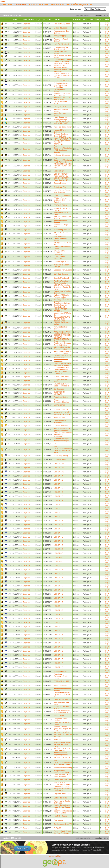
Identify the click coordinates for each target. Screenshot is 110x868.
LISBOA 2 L (58, 512)
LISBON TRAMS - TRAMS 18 (61, 310)
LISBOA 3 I (58, 533)
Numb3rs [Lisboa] (61, 455)
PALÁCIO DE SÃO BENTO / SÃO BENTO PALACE (63, 734)
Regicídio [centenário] (62, 794)
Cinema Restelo (60, 183)
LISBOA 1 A (58, 476)
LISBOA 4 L (58, 561)
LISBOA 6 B (58, 602)
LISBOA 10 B (59, 468)
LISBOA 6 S (58, 614)
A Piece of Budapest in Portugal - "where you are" (63, 166)
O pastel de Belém (61, 426)
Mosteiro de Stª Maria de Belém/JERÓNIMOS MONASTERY (62, 316)
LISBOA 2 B (58, 504)
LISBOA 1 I (58, 484)
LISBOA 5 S (58, 594)
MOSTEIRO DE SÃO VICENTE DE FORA (62, 413)
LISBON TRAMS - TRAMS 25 (61, 373)
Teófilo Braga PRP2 (61, 262)
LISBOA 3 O (58, 541)
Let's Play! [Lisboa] (61, 44)
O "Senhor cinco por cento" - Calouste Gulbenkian (62, 85)
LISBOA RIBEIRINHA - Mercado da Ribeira (63, 364)
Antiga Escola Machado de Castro (61, 772)
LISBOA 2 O (58, 517)
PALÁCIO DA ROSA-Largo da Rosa (62, 749)
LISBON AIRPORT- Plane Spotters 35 (61, 175)
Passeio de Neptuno (62, 195)
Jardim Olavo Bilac (61, 377)
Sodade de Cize (60, 187)
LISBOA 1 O (58, 492)
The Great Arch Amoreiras (60, 421)
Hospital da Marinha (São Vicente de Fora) (62, 711)
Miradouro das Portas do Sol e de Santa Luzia (62, 744)
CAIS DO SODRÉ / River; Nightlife (61, 340)
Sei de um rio (59, 389)
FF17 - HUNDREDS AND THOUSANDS (62, 123)
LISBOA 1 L (58, 488)
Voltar (3, 1)
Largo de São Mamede (63, 699)
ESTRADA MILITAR (61, 681)
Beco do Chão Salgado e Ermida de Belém (62, 323)
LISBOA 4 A (58, 549)
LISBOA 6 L (58, 606)
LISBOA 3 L (58, 537)
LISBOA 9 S (58, 667)
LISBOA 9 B (58, 663)
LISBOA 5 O (58, 590)
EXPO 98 (57, 828)
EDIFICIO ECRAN (61, 205)
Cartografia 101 (60, 107)
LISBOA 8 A (58, 639)
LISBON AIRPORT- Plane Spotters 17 (61, 179)
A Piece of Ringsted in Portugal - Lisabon (62, 352)
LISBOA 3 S (58, 545)
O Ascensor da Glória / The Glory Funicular (63, 60)
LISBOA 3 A (58, 525)
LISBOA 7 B (58, 622)
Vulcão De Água (60, 685)
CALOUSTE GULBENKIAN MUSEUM (59, 257)
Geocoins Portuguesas (63, 270)
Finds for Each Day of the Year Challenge (62, 832)
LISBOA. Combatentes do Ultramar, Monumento (63, 434)
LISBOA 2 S (58, 521)
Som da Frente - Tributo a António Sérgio (60, 239)
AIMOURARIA (59, 405)
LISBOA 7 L (58, 626)
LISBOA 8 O (58, 647)
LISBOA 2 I (58, 508)
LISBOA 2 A (58, 500)
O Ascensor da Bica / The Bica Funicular (62, 369)
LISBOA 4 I (58, 557)
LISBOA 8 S (58, 651)
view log (107, 24)
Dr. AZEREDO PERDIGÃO (59, 252)
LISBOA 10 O (59, 472)
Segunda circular (60, 671)
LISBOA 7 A (58, 618)
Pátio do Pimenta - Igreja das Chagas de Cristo (62, 729)
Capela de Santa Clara (63, 780)
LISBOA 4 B (58, 553)
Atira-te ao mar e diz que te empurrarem (62, 430)
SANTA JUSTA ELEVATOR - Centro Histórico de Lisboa (62, 785)
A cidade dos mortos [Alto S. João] (62, 98)
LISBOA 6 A (58, 598)
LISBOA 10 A (59, 464)
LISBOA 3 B (58, 529)
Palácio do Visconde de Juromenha (62, 94)
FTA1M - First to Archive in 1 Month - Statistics (62, 200)
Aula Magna (58, 820)
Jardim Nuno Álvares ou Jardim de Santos (62, 806)
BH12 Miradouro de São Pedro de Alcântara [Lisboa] (61, 65)
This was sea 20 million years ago (60, 119)
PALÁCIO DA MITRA (62, 758)
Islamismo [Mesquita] (62, 230)
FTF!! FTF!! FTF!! (61, 36)
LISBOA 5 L (58, 586)
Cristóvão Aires (60, 460)
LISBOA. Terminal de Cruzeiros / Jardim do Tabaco (62, 287)
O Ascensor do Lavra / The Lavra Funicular (62, 332)
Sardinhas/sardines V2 (63, 824)
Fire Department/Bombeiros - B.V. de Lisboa (63, 811)
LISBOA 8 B (58, 643)
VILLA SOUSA (59, 417)
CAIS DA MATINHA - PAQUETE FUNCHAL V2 (62, 694)
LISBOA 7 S (58, 635)
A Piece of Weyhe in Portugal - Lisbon (62, 348)
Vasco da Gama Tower (63, 127)
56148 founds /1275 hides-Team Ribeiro (61, 385)
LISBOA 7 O (58, 631)
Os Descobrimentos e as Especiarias (62, 356)
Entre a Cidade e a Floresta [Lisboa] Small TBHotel (63, 75)
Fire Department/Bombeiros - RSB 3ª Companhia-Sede (63, 449)
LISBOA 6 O (58, 610)
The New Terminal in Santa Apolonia (62, 282)
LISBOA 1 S (58, 496)
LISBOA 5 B (58, 578)
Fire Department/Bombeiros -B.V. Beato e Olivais (63, 762)
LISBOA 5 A (58, 574)
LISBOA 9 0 (58, 655)
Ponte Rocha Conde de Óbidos (62, 802)
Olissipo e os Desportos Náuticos (61, 401)
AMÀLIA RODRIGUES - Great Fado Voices (62, 139)
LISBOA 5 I (58, 582)
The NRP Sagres (60, 816)
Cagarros (20, 4)
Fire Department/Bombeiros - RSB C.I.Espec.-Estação (63, 149)
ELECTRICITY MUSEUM (59, 393)
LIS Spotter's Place (61, 80)
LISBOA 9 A (58, 659)
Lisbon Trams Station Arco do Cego (62, 191)
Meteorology (59, 171)
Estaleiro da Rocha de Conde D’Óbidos (62, 344)
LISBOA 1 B (58, 480)
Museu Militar (59, 716)
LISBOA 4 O (58, 565)
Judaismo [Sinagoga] (62, 155)
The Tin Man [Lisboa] (62, 24)
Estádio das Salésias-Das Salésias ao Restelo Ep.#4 (62, 305)
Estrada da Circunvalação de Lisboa (61, 676)
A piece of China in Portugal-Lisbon (61, 296)
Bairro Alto (58, 740)
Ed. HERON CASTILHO (58, 143)
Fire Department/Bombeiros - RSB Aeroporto (63, 160)
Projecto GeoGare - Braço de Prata (61, 135)
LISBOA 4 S (58, 569)
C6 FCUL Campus (61, 274)
